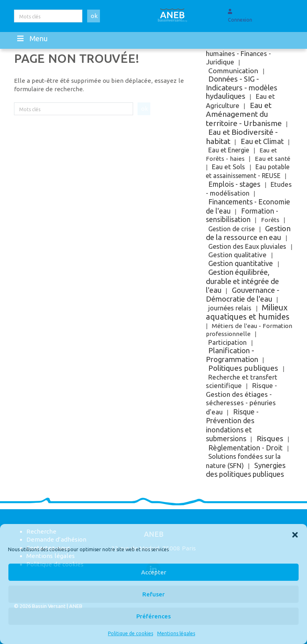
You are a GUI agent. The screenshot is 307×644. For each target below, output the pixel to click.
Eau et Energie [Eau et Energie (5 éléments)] (229, 150)
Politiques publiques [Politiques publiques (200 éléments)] (243, 368)
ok (94, 16)
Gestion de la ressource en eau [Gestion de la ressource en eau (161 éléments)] (248, 233)
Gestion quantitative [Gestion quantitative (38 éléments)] (241, 263)
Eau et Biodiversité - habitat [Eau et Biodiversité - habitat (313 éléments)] (242, 137)
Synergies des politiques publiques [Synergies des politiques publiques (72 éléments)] (245, 470)
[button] (295, 534)
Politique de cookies (131, 633)
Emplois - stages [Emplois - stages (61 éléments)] (234, 184)
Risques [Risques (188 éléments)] (270, 438)
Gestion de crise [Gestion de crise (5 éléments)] (231, 229)
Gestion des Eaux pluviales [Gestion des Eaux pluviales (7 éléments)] (247, 246)
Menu (32, 38)
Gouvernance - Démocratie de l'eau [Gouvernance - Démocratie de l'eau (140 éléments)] (242, 295)
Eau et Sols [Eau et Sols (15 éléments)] (228, 167)
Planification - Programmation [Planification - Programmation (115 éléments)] (232, 355)
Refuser (153, 594)
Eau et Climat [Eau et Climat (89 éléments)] (262, 141)
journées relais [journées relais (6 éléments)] (230, 308)
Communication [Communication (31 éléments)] (233, 71)
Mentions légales (176, 633)
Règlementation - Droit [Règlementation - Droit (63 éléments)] (245, 448)
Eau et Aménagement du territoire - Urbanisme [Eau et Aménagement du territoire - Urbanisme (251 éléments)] (244, 114)
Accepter (154, 572)
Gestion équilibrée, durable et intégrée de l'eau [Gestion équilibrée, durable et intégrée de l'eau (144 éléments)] (242, 281)
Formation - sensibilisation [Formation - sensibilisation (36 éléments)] (242, 215)
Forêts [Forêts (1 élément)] (270, 220)
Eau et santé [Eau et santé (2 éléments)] (273, 159)
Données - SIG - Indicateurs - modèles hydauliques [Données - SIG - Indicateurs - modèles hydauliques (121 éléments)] (242, 88)
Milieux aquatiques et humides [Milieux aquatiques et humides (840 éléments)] (248, 312)
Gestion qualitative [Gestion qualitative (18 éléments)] (237, 255)
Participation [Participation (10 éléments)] (227, 342)
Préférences (153, 616)
